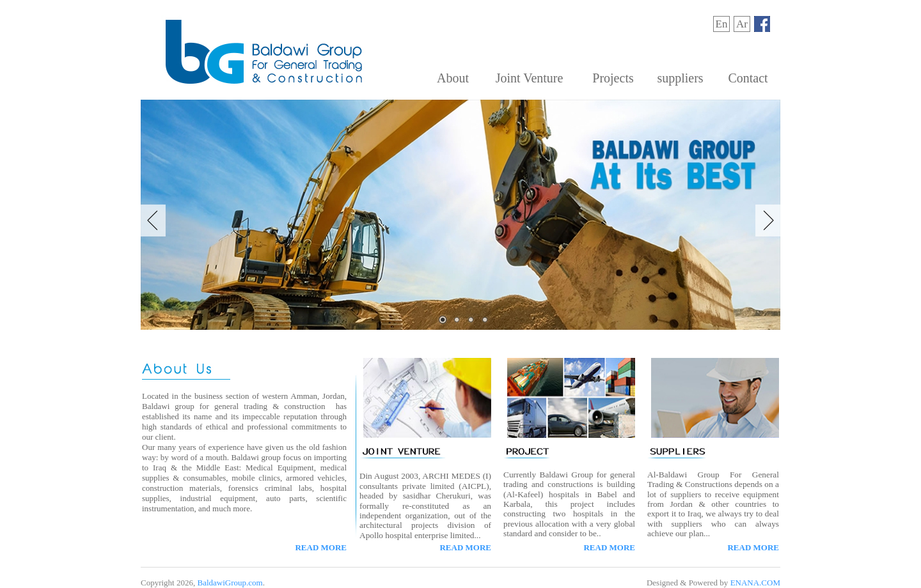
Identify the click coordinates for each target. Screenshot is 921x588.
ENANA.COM (755, 583)
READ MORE (321, 547)
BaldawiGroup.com (230, 583)
